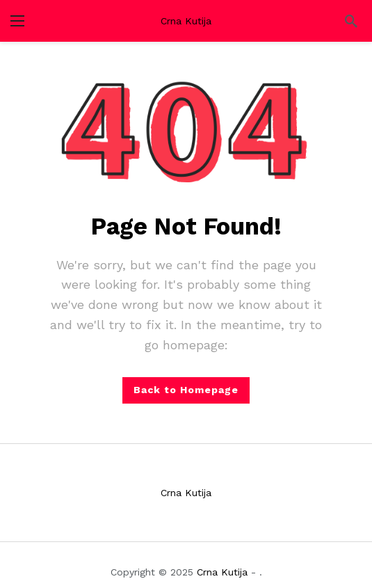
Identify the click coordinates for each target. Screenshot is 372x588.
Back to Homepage (186, 390)
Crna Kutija (186, 21)
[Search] (351, 21)
